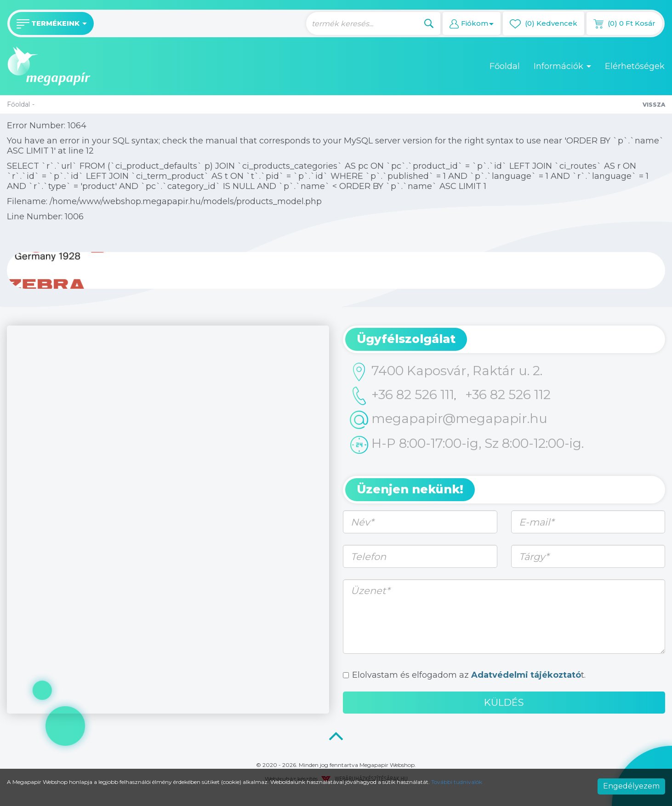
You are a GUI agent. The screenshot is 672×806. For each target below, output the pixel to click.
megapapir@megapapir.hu (449, 420)
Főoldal (505, 66)
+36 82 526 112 (508, 394)
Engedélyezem (631, 786)
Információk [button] (562, 66)
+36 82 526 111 (402, 396)
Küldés (504, 702)
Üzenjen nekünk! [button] (410, 489)
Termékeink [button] (52, 24)
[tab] (504, 339)
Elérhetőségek (635, 66)
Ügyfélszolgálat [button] (406, 339)
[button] (472, 23)
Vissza (654, 105)
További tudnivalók (457, 782)
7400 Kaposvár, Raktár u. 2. (446, 372)
